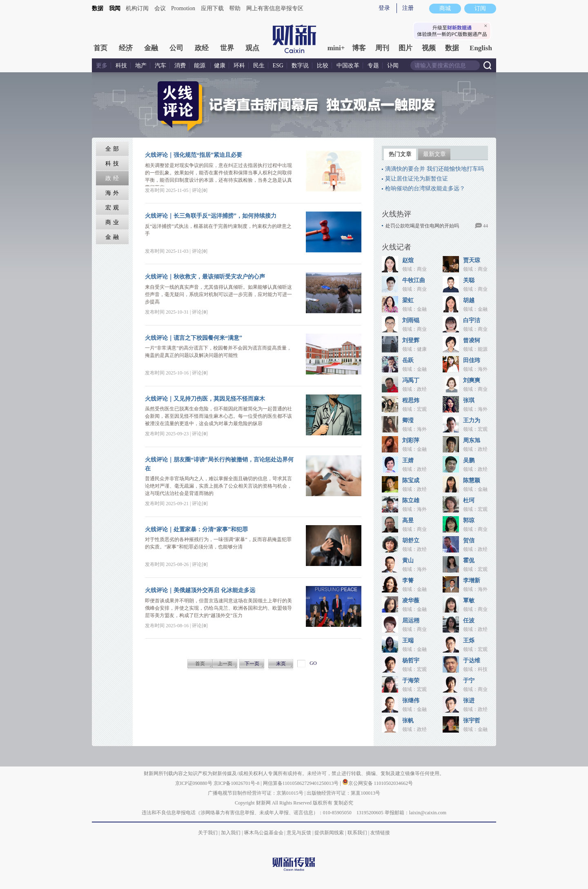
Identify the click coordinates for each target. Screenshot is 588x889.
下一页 (252, 664)
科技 (121, 66)
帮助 (235, 8)
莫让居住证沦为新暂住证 (416, 179)
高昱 (408, 520)
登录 (384, 8)
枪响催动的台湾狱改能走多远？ (425, 188)
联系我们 (357, 833)
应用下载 (212, 8)
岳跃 (408, 360)
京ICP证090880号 (194, 783)
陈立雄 (411, 500)
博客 (359, 48)
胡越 (469, 300)
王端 (408, 641)
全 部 (112, 149)
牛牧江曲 (414, 280)
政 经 (112, 178)
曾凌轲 (472, 340)
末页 (281, 664)
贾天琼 (472, 260)
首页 (100, 48)
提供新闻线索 (329, 833)
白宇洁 (472, 320)
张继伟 (411, 701)
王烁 (469, 641)
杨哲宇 (411, 661)
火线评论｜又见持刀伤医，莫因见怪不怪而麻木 (205, 399)
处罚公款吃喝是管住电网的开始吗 (422, 226)
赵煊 (408, 260)
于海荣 (411, 681)
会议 (160, 8)
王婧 (408, 460)
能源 (200, 66)
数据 (98, 8)
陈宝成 (411, 480)
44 (486, 226)
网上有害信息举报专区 (275, 8)
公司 (176, 48)
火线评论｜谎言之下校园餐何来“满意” (194, 338)
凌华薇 (411, 600)
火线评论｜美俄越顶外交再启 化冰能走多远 (200, 590)
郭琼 (469, 520)
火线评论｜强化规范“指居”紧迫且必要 (194, 155)
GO (313, 663)
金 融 (112, 237)
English (481, 48)
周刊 (382, 48)
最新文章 (434, 154)
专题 (373, 66)
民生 (259, 66)
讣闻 (393, 66)
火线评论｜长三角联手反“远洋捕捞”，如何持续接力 (211, 216)
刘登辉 (411, 340)
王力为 (472, 420)
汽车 (160, 66)
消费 (180, 66)
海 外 (112, 193)
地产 (141, 66)
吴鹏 (469, 460)
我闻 (115, 8)
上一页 (225, 664)
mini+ (336, 48)
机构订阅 (137, 8)
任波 (469, 621)
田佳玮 (472, 360)
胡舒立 (411, 540)
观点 (252, 48)
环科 (239, 66)
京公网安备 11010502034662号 (378, 783)
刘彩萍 (411, 440)
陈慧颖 (472, 480)
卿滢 (408, 420)
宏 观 (112, 208)
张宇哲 (472, 721)
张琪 (469, 400)
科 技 (112, 164)
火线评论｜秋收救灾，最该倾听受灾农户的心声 (205, 277)
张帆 (408, 721)
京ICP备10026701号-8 (237, 783)
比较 (323, 66)
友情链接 (380, 833)
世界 (227, 48)
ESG (278, 66)
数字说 (300, 66)
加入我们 (231, 833)
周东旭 (472, 440)
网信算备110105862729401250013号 (302, 783)
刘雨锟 (411, 320)
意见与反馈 (299, 833)
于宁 (469, 681)
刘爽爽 (472, 380)
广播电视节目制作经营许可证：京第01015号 (256, 793)
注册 (408, 8)
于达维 (472, 661)
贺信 (469, 540)
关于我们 (208, 833)
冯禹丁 (411, 380)
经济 (126, 48)
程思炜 (411, 400)
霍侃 (469, 560)
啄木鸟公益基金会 (264, 833)
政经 (202, 48)
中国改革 (348, 66)
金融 (151, 48)
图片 (405, 48)
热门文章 (400, 154)
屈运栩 (411, 621)
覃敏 (469, 600)
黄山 (408, 560)
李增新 (472, 580)
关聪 (469, 280)
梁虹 (408, 300)
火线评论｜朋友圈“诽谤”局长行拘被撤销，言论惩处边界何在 (219, 464)
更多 (102, 66)
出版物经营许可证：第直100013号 (343, 793)
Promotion (183, 8)
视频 (429, 48)
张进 (469, 701)
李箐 (408, 580)
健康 (220, 66)
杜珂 (469, 500)
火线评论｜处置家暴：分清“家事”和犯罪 (196, 529)
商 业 (112, 222)
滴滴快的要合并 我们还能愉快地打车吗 (434, 169)
